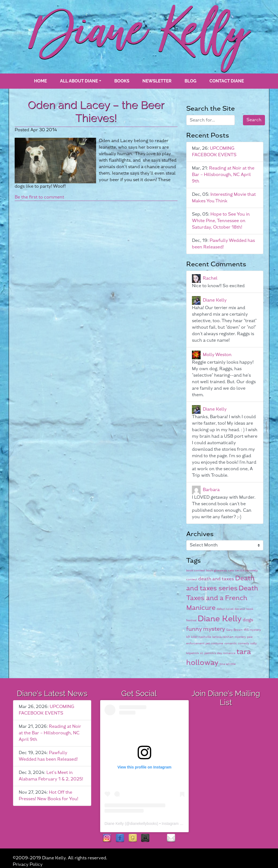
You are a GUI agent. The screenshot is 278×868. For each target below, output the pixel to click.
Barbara (211, 490)
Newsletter (157, 81)
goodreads (133, 838)
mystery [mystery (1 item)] (240, 637)
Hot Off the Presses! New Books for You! (48, 796)
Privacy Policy (28, 865)
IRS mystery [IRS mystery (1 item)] (252, 630)
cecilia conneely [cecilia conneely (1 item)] (247, 570)
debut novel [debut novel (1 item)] (225, 609)
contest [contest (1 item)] (192, 579)
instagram (107, 838)
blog (191, 81)
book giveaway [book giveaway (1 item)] (217, 570)
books (122, 81)
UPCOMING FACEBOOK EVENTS (214, 152)
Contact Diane (227, 81)
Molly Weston (217, 355)
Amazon (145, 838)
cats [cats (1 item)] (231, 570)
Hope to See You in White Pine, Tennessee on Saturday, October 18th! (221, 221)
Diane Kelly (215, 300)
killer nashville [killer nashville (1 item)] (201, 637)
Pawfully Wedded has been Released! (223, 244)
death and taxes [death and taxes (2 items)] (216, 579)
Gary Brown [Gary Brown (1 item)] (234, 630)
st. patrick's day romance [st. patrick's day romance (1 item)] (218, 653)
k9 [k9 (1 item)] (188, 637)
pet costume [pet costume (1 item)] (214, 643)
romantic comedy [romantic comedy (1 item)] (237, 643)
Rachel (210, 278)
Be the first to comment (39, 197)
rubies (158, 838)
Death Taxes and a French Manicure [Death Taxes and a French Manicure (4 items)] (222, 598)
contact (171, 838)
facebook (120, 838)
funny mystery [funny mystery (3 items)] (206, 629)
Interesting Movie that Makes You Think (224, 198)
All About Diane (79, 81)
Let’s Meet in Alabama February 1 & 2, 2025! (51, 776)
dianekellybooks (144, 824)
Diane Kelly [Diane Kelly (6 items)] (220, 619)
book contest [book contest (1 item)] (196, 570)
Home (40, 81)
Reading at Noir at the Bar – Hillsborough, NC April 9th (223, 175)
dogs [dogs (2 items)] (248, 620)
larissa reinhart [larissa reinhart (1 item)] (223, 637)
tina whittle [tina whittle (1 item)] (228, 664)
